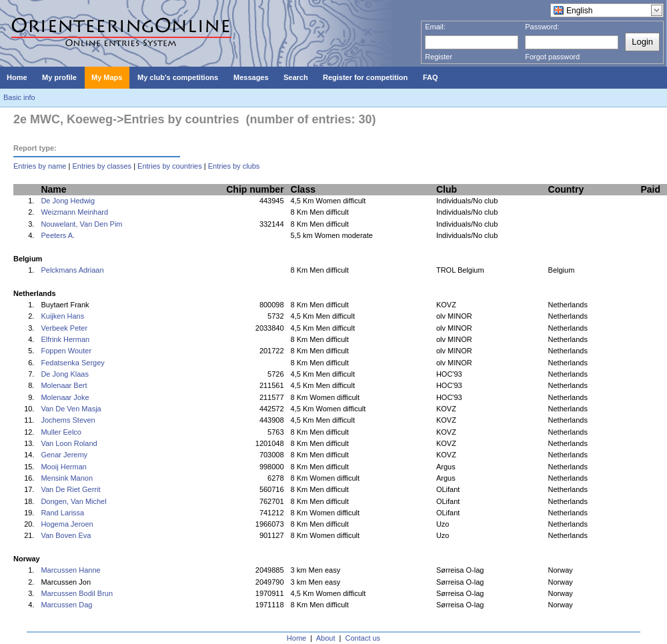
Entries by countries (170, 166)
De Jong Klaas (65, 374)
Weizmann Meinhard (74, 212)
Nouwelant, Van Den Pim (81, 224)
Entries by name (40, 166)
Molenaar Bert (64, 385)
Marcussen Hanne (70, 570)
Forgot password (552, 57)
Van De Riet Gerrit (70, 489)
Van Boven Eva (66, 535)
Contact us (363, 638)
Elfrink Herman (65, 339)
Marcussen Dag (66, 605)
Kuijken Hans (62, 316)
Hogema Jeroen (67, 524)
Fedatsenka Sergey (72, 363)
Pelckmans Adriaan (72, 270)
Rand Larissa (62, 513)
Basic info (19, 97)
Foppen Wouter (66, 351)
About (326, 638)
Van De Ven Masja (71, 409)
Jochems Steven (68, 420)
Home (296, 638)
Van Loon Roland (69, 443)
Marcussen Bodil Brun (77, 593)
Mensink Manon (67, 478)
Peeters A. (58, 235)
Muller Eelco (61, 432)
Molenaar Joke (65, 397)
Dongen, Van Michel (73, 501)
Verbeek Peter (64, 328)
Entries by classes (102, 166)
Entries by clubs (234, 166)
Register (439, 57)
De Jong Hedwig (68, 201)
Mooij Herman (63, 467)
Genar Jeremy (64, 455)
